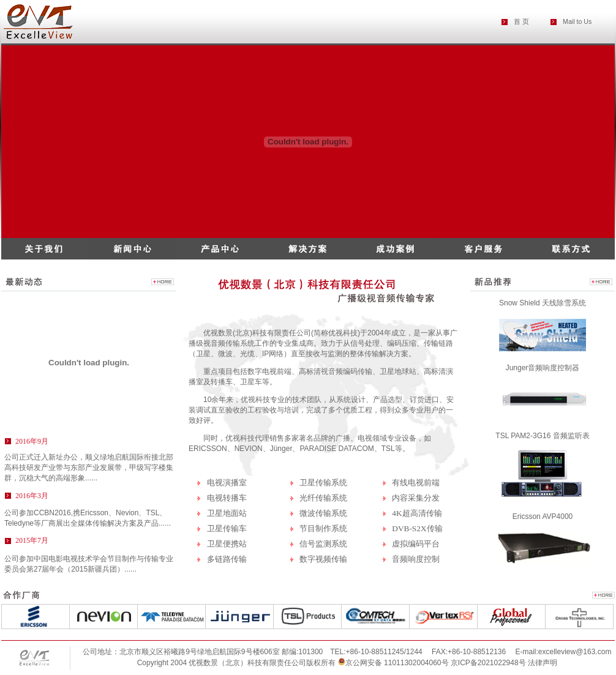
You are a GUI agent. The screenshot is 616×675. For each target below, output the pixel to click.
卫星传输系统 (323, 483)
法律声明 (543, 663)
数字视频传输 (323, 559)
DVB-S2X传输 (417, 528)
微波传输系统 (323, 513)
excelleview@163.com (575, 652)
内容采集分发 (416, 498)
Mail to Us (577, 21)
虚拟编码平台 (416, 544)
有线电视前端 (416, 483)
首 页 (521, 21)
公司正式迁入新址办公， (89, 468)
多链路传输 (227, 559)
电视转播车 (227, 498)
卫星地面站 (227, 513)
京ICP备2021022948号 (489, 663)
